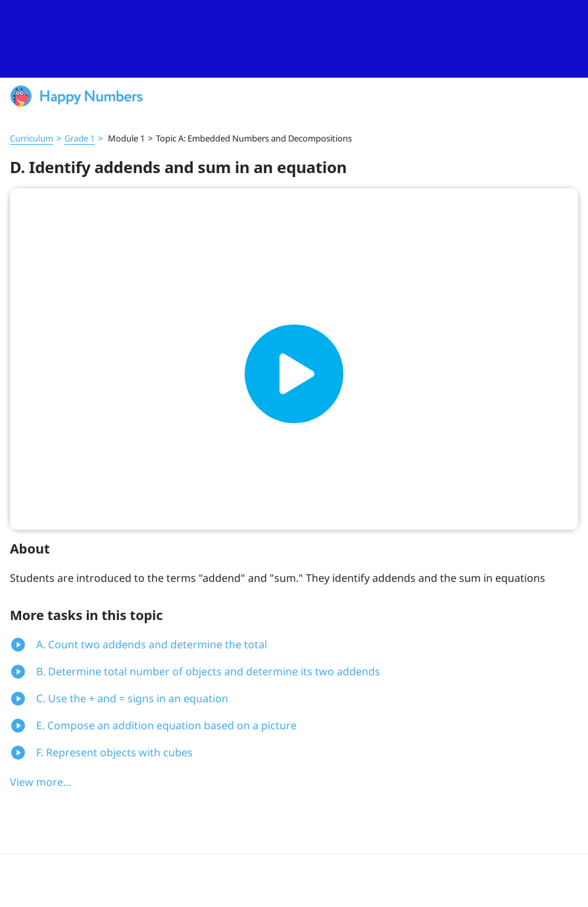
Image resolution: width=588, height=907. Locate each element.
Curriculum (32, 138)
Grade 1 (80, 138)
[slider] (294, 39)
